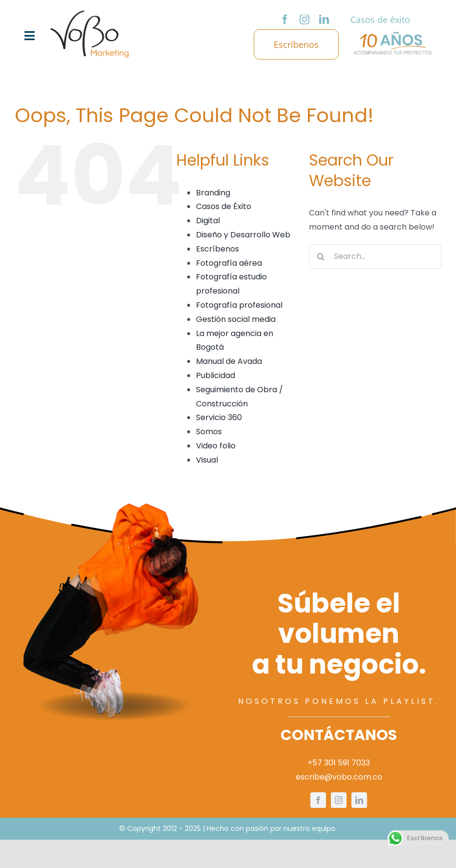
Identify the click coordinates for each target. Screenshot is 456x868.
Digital (208, 221)
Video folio (216, 446)
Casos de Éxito (224, 206)
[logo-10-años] (392, 35)
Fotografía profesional (239, 305)
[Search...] (375, 256)
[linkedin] (324, 20)
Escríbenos (217, 249)
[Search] (321, 256)
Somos (209, 432)
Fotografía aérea (229, 263)
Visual (207, 460)
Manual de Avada (229, 361)
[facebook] (285, 20)
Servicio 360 (219, 417)
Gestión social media (236, 319)
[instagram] (304, 20)
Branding (213, 193)
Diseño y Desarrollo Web (243, 235)
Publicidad (216, 375)
